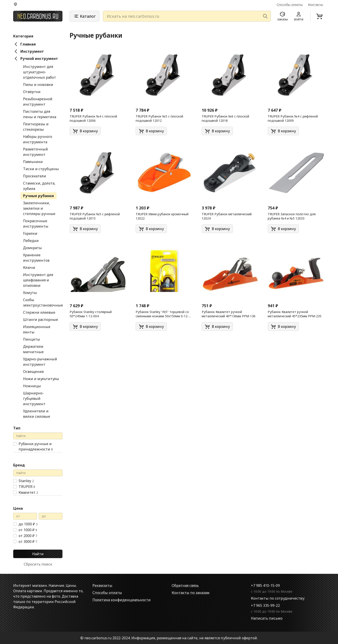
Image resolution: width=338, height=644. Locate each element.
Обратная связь (185, 585)
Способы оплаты (290, 5)
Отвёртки (32, 91)
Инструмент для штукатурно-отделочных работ (40, 72)
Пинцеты (32, 339)
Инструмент (29, 51)
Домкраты (32, 248)
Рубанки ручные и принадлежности (36, 446)
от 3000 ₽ (28, 541)
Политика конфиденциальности (122, 600)
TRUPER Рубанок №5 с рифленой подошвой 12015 (95, 216)
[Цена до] (51, 516)
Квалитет (28, 492)
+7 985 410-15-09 (265, 585)
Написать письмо (267, 618)
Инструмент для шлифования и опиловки (38, 280)
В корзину (85, 131)
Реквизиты (102, 585)
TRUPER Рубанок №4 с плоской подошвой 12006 (93, 118)
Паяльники (33, 161)
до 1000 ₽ (28, 524)
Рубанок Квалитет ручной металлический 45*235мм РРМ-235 (295, 314)
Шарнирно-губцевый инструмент (34, 398)
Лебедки (31, 240)
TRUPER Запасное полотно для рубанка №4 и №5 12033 (292, 216)
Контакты (316, 5)
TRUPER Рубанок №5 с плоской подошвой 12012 (159, 118)
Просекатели (35, 176)
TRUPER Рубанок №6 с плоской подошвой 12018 (225, 118)
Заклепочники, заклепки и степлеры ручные (39, 208)
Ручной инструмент (36, 58)
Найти (38, 554)
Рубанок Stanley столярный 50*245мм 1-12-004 (91, 314)
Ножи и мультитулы (41, 379)
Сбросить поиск (38, 564)
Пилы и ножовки (38, 84)
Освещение (33, 371)
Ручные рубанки (39, 196)
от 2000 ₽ (28, 535)
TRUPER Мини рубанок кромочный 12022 (162, 216)
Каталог (84, 15)
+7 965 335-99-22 (265, 605)
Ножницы (32, 386)
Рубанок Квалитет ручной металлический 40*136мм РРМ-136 (229, 314)
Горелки (30, 233)
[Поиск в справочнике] (38, 436)
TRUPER (27, 486)
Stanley (26, 481)
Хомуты (30, 292)
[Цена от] (25, 516)
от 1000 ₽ (28, 530)
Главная (25, 44)
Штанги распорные (41, 319)
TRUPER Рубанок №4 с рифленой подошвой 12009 (293, 118)
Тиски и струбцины (41, 169)
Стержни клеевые (39, 312)
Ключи (29, 267)
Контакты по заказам (191, 592)
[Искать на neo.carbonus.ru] (187, 15)
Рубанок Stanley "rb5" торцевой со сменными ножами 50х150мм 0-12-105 (162, 314)
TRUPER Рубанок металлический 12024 (227, 216)
